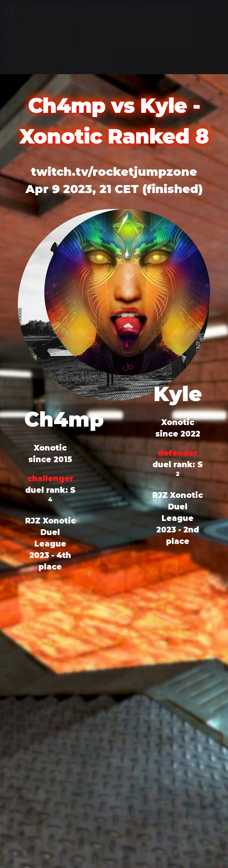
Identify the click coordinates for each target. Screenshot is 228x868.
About (87, 59)
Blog (29, 59)
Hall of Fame (110, 12)
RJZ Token (107, 36)
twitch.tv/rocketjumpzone (114, 172)
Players (51, 12)
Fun (165, 36)
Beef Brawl (168, 12)
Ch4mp (64, 419)
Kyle (178, 394)
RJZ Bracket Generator (39, 36)
